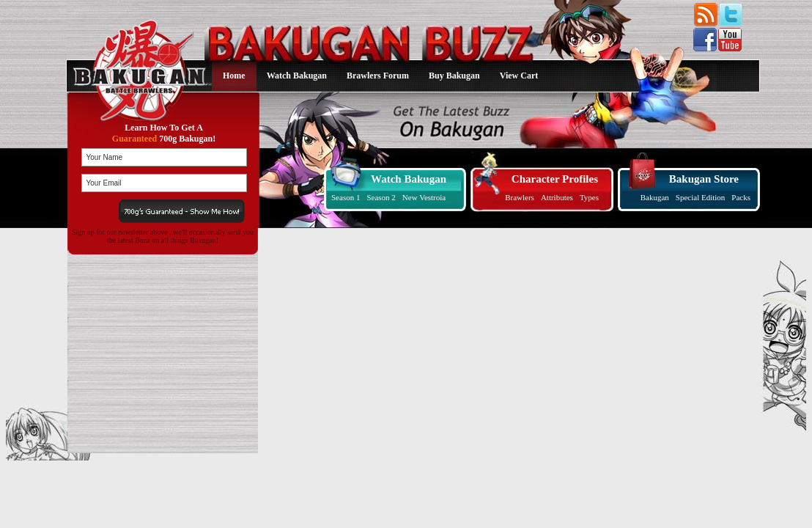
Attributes (557, 197)
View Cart (519, 76)
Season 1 (346, 197)
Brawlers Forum (378, 76)
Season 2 (381, 197)
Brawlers (520, 197)
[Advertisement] (160, 354)
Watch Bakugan (297, 76)
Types (589, 197)
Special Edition (701, 197)
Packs (741, 197)
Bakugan (655, 197)
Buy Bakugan (454, 76)
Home (234, 76)
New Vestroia (424, 197)
